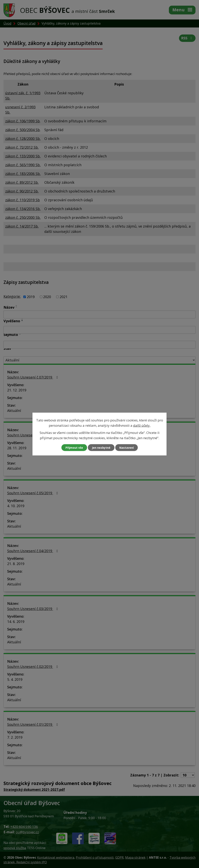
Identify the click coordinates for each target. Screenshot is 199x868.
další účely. (142, 425)
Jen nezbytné (101, 448)
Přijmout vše (74, 448)
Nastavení (127, 448)
